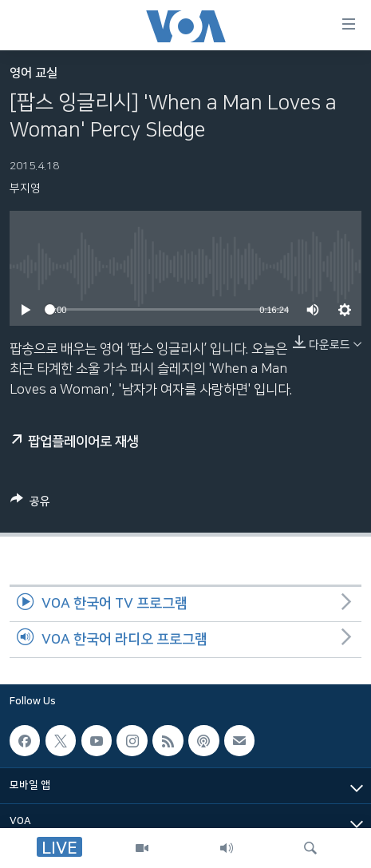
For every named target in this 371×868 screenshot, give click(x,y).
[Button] (30, 504)
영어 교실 (34, 73)
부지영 (25, 188)
